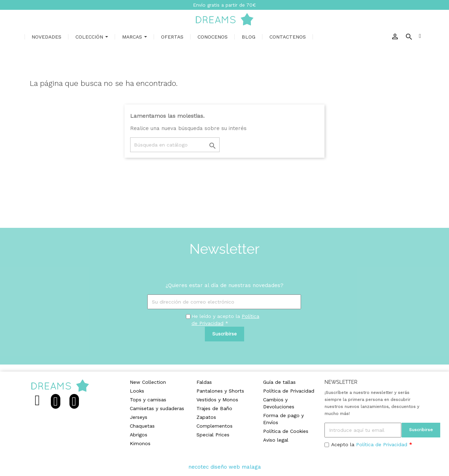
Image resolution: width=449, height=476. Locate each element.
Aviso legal (276, 440)
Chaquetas (142, 426)
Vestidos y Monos (217, 400)
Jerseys (139, 417)
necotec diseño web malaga (225, 467)
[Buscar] (175, 145)
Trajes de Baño (214, 408)
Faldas (204, 382)
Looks (137, 391)
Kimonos (140, 443)
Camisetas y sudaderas (157, 408)
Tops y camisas (148, 400)
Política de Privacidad (289, 391)
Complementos (215, 426)
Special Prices (213, 435)
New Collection (148, 382)
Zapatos (206, 417)
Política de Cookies (286, 431)
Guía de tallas (279, 382)
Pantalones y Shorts (220, 391)
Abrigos (139, 435)
